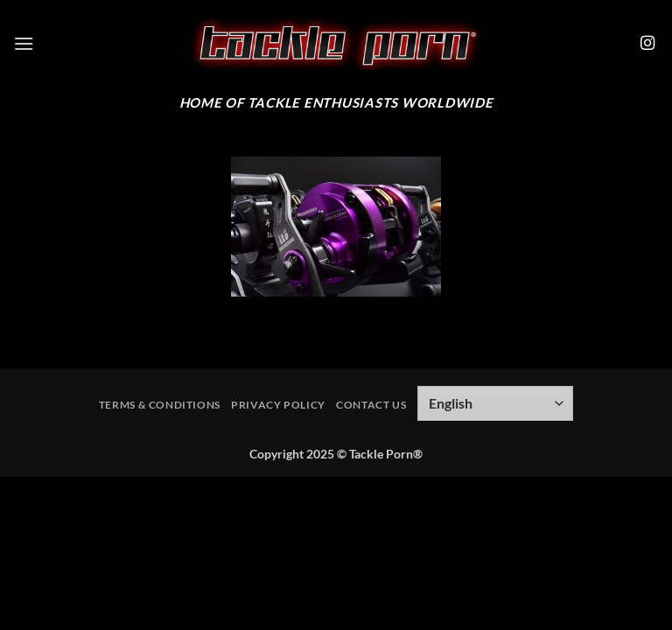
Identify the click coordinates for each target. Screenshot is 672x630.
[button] (24, 43)
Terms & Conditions (160, 405)
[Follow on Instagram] (647, 44)
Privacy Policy (278, 405)
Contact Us (371, 405)
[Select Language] (495, 403)
